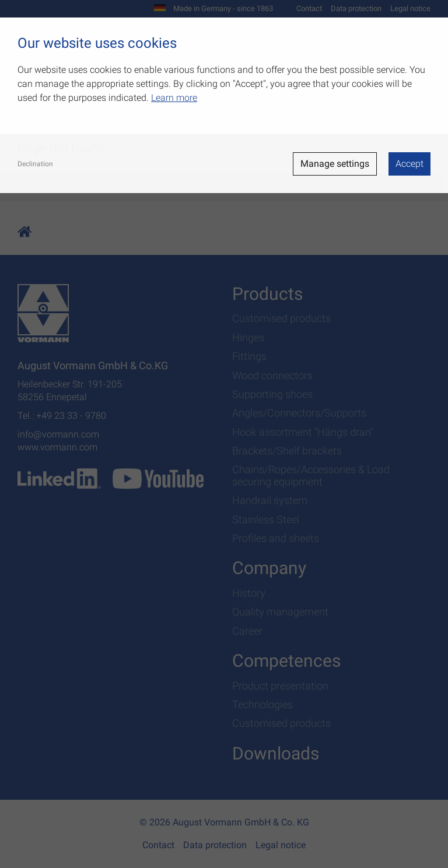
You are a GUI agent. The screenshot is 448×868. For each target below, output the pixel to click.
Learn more (174, 98)
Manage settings (335, 164)
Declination (35, 164)
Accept (409, 164)
